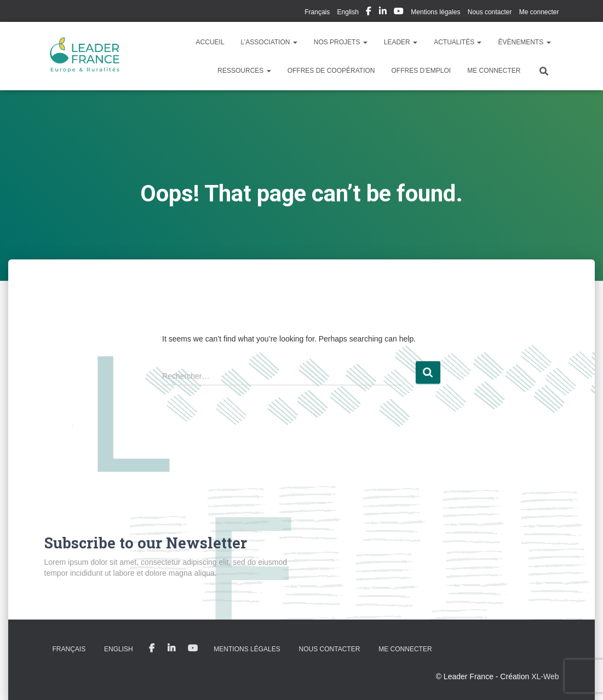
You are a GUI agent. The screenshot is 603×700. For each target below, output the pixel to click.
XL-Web (545, 676)
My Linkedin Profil (383, 13)
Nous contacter (490, 12)
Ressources (244, 71)
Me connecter (539, 12)
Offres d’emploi (421, 71)
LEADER (401, 42)
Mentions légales (435, 12)
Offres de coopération (331, 71)
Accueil (210, 42)
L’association (269, 42)
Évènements (524, 42)
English (348, 12)
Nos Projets (341, 42)
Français (317, 12)
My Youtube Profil (399, 13)
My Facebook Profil (369, 13)
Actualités (458, 42)
